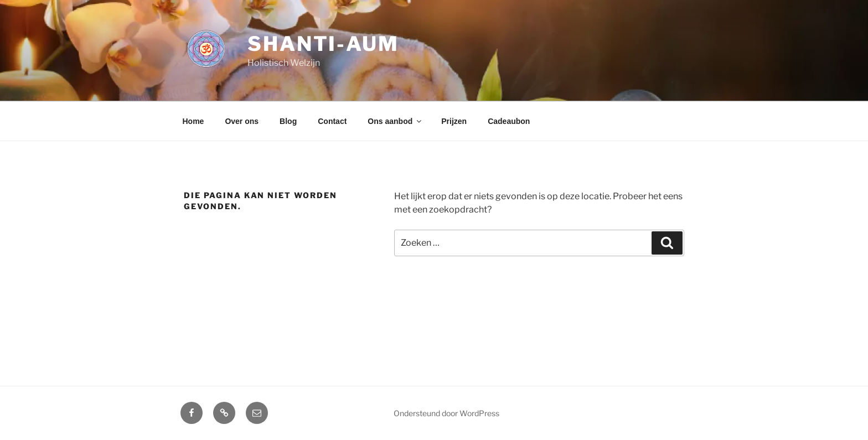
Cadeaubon (509, 121)
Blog (288, 121)
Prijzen (454, 121)
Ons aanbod (395, 121)
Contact (332, 121)
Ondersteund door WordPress (446, 413)
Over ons (242, 121)
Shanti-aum (323, 44)
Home (193, 121)
